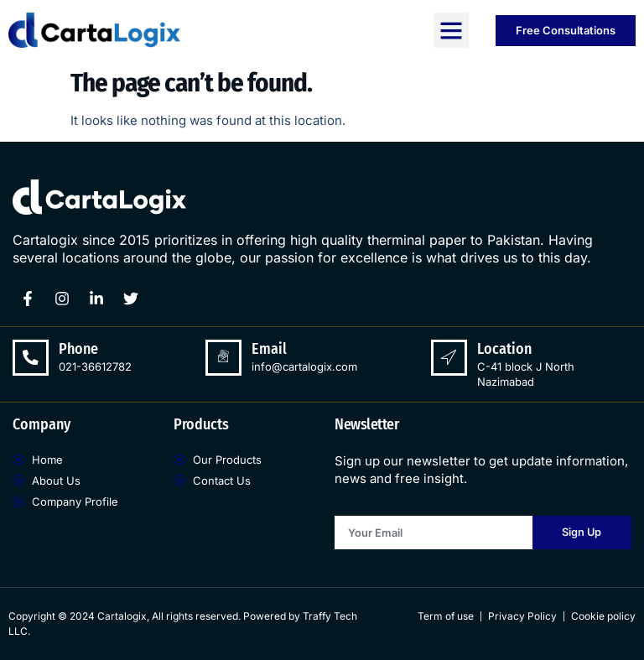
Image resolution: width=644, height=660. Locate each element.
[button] (451, 30)
